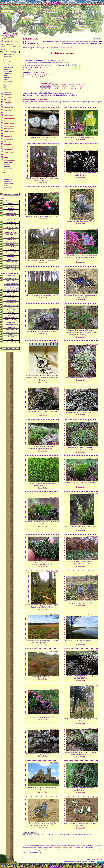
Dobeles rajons (7, 69)
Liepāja (5, 86)
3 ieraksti (66, 63)
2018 (92, 378)
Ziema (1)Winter (81, 85)
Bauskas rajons (8, 61)
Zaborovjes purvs (39, 72)
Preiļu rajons (7, 167)
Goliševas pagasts (66, 48)
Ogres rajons (7, 165)
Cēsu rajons (7, 63)
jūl (65, 88)
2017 (50, 137)
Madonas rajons (8, 162)
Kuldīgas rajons (8, 84)
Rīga (5, 171)
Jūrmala (6, 80)
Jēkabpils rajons (8, 73)
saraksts (11, 42)
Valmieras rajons (8, 183)
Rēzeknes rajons (8, 169)
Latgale (32, 48)
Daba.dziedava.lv (12, 47)
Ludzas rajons (8, 92)
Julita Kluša (56, 109)
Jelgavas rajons (8, 78)
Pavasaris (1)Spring (56, 85)
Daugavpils (6, 65)
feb (81, 88)
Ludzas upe (37, 67)
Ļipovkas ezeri (37, 70)
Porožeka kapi (40, 77)
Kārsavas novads (53, 48)
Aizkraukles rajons (9, 55)
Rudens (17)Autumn (73, 85)
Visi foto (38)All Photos (46, 85)
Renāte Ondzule (93, 188)
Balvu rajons (7, 59)
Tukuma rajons (8, 179)
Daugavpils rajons (8, 67)
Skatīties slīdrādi (29, 99)
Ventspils (6, 185)
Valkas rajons (7, 181)
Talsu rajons (7, 177)
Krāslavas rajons (8, 82)
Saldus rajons (7, 175)
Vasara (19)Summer (65, 85)
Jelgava (5, 75)
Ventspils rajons (8, 187)
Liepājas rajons (8, 88)
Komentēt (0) (42, 140)
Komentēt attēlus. (43, 99)
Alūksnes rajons (8, 57)
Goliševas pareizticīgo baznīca (41, 75)
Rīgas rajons (7, 173)
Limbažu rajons (8, 90)
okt (75, 88)
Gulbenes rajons (8, 71)
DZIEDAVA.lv (55, 3)
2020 (41, 380)
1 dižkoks (60, 60)
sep (72, 88)
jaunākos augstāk (46, 89)
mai (56, 88)
